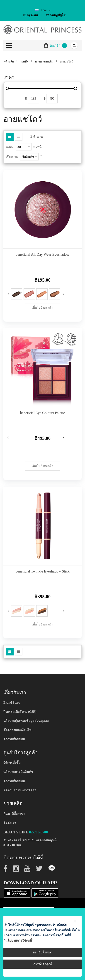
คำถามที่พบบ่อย (14, 739)
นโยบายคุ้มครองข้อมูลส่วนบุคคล (26, 721)
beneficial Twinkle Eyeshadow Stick (42, 571)
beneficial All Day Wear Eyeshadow (42, 254)
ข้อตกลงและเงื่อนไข (17, 730)
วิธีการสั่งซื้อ (12, 763)
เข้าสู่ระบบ (30, 15)
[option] (17, 294)
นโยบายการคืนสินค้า (18, 772)
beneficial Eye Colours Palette (42, 413)
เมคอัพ (25, 62)
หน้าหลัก (9, 62)
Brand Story (12, 703)
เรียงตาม (12, 157)
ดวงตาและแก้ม (45, 62)
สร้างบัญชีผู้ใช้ (56, 15)
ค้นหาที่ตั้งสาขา (14, 814)
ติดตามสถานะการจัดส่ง (20, 790)
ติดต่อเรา (10, 823)
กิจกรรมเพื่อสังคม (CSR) (20, 712)
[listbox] (29, 612)
